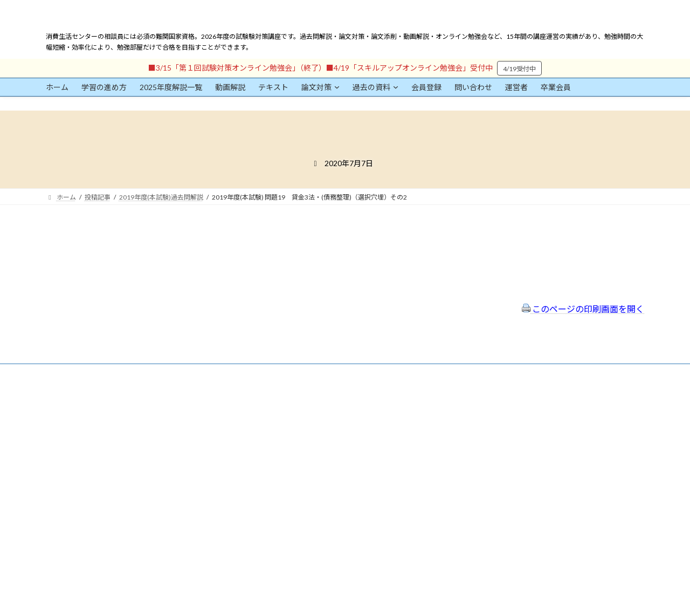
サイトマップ (280, 445)
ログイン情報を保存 (92, 556)
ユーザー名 (62, 452)
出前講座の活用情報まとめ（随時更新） (319, 473)
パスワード (62, 501)
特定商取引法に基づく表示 (299, 416)
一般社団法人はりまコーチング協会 (507, 406)
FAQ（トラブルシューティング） (309, 459)
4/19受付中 (519, 69)
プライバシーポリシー (293, 430)
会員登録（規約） (286, 402)
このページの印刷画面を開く (583, 309)
